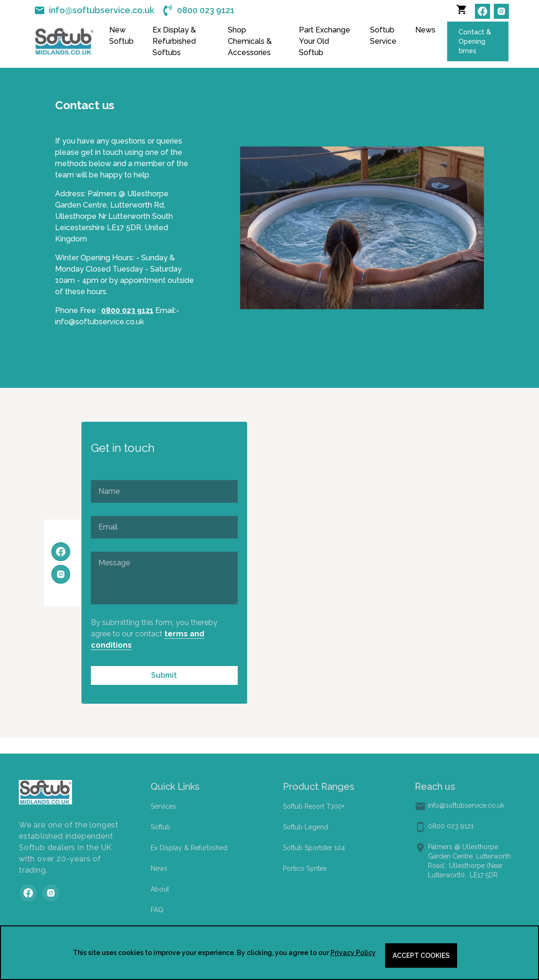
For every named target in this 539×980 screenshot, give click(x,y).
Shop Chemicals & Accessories (250, 41)
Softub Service (383, 36)
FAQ (157, 910)
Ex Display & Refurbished (189, 848)
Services (163, 806)
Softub (161, 827)
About (160, 889)
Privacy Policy (353, 953)
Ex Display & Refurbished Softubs (174, 41)
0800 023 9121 (127, 310)
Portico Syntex (305, 868)
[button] (464, 11)
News (425, 30)
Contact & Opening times (475, 41)
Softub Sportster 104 (314, 848)
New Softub (121, 36)
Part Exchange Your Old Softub (325, 41)
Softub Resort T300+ (314, 806)
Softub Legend (306, 827)
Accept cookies (421, 956)
